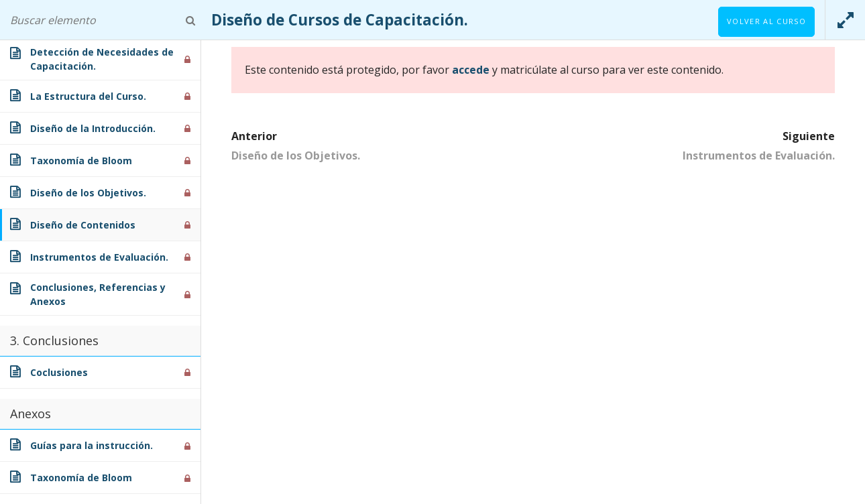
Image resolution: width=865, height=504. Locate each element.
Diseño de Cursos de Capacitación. (340, 20)
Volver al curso (766, 21)
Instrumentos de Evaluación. (759, 155)
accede (471, 70)
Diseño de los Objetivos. (296, 155)
